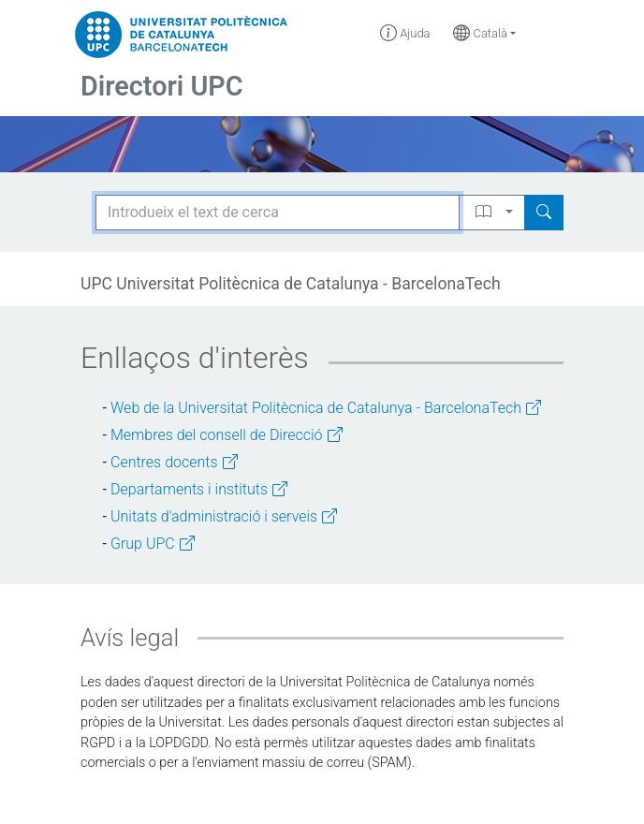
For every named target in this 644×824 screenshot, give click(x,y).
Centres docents (174, 462)
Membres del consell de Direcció (227, 435)
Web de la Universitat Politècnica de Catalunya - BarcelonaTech (326, 408)
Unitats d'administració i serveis (224, 516)
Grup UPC (153, 544)
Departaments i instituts (199, 489)
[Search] (544, 213)
